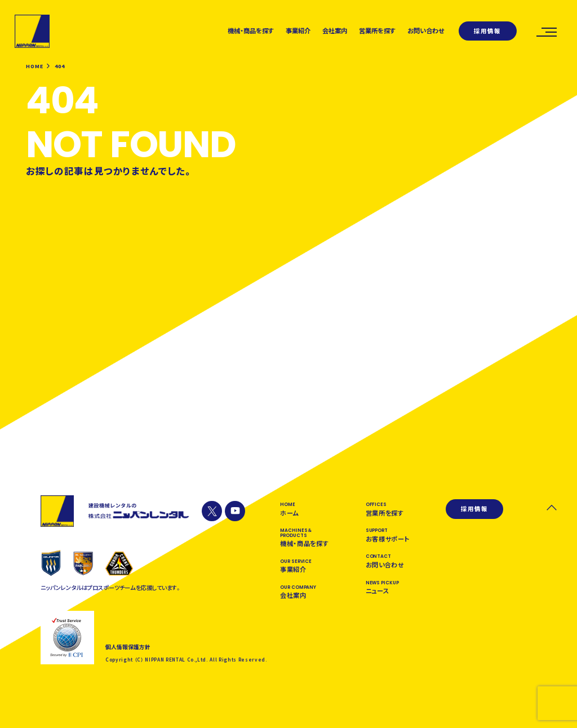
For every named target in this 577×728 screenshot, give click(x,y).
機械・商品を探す (251, 30)
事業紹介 (298, 30)
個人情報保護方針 (128, 647)
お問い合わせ (426, 30)
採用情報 (487, 31)
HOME (35, 67)
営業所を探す (378, 30)
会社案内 (335, 30)
